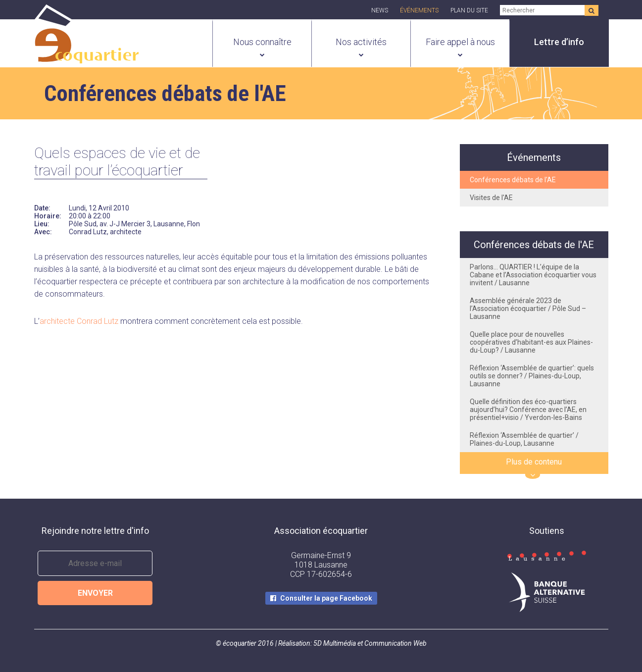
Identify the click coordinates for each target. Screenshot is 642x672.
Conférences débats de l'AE (513, 180)
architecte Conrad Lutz (79, 321)
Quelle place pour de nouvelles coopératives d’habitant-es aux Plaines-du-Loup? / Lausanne (531, 342)
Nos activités (361, 42)
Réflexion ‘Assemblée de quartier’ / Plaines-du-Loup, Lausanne (524, 439)
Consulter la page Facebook (326, 598)
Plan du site (469, 10)
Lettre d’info (559, 42)
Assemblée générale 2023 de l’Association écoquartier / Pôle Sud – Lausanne (528, 309)
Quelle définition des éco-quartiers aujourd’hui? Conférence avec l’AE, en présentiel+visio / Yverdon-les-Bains (528, 410)
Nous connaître (262, 42)
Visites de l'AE (491, 198)
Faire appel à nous (460, 42)
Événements (419, 10)
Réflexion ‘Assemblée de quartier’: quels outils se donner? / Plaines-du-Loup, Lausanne (532, 376)
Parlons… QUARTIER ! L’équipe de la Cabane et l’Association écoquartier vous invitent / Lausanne (533, 275)
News (380, 10)
